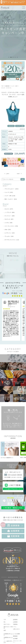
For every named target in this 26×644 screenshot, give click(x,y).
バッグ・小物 (20, 126)
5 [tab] (17, 57)
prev (8, 174)
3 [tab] (13, 57)
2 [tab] (11, 57)
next (18, 174)
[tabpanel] (13, 30)
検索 (23, 179)
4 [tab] (15, 57)
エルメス (11, 126)
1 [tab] (9, 57)
